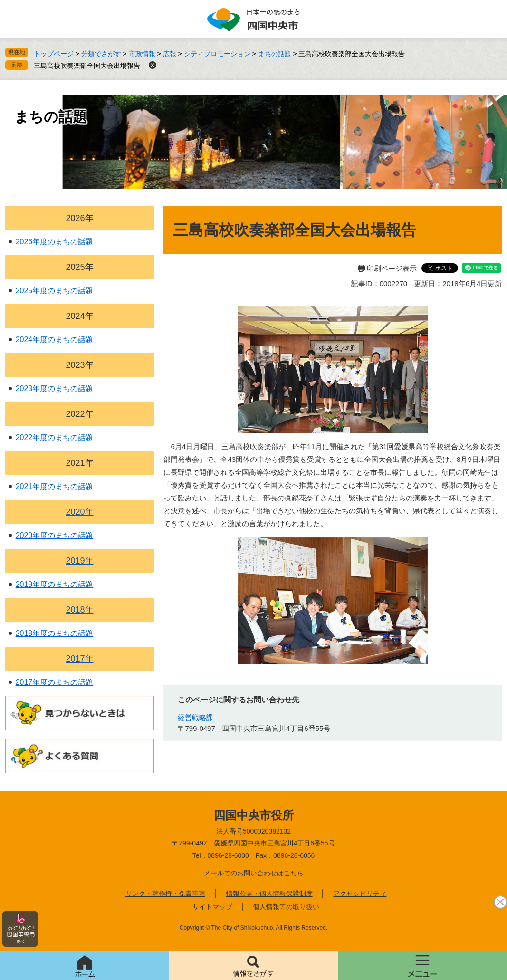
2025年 (79, 267)
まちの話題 (275, 54)
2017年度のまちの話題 (55, 682)
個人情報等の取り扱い (286, 907)
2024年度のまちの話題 (55, 340)
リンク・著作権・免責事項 (165, 894)
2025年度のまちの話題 (55, 291)
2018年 (79, 610)
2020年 (79, 512)
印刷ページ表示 (392, 268)
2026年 (79, 218)
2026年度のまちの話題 (55, 242)
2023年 (79, 365)
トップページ (54, 54)
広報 (170, 54)
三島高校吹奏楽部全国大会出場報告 (87, 66)
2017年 (79, 659)
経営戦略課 (196, 717)
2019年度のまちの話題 (55, 584)
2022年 (79, 414)
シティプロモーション (217, 54)
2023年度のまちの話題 (55, 389)
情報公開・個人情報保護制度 (269, 894)
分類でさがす (101, 54)
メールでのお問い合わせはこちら (254, 873)
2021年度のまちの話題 (55, 486)
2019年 (79, 561)
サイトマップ (212, 907)
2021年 (79, 463)
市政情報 (142, 54)
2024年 (79, 316)
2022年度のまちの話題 (55, 437)
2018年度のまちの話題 (55, 633)
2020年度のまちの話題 (55, 535)
